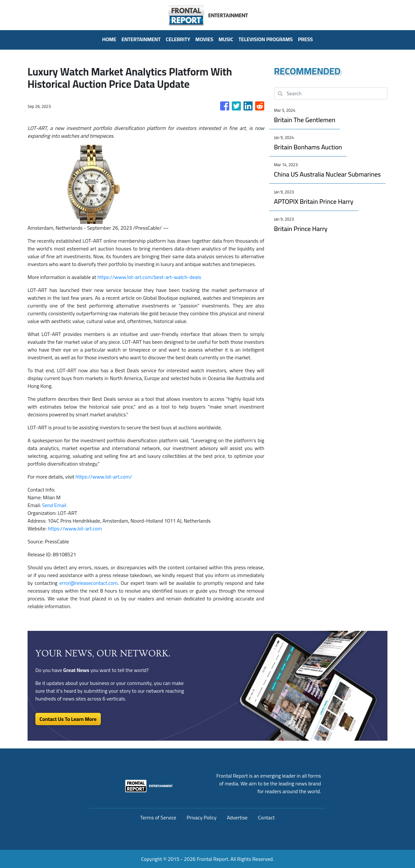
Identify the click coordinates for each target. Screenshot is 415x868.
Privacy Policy (202, 817)
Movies (204, 39)
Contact (267, 817)
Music (226, 39)
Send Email (54, 505)
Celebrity (178, 39)
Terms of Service (158, 817)
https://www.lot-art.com (75, 528)
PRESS (305, 39)
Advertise (237, 817)
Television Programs (265, 39)
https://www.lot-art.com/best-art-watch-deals (149, 277)
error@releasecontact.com (89, 583)
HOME (109, 39)
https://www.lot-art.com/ (104, 477)
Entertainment (141, 39)
